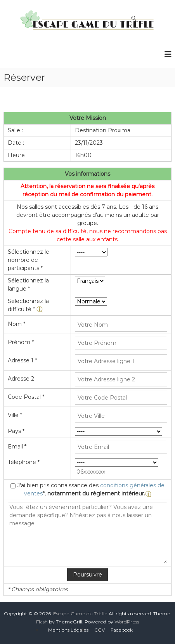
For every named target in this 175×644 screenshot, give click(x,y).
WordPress (127, 622)
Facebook (122, 630)
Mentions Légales (68, 630)
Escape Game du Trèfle (80, 614)
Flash (42, 622)
